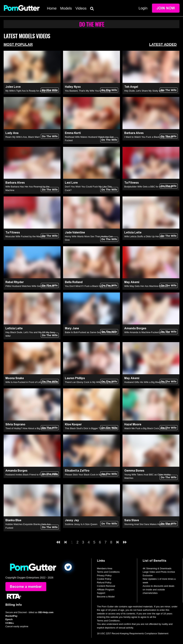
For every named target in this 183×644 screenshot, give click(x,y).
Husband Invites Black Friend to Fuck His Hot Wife (32, 475)
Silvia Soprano (15, 424)
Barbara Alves (134, 133)
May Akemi (132, 282)
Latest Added (163, 44)
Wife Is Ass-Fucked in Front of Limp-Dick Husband (32, 382)
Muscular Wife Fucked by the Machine (25, 236)
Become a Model (106, 597)
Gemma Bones (134, 471)
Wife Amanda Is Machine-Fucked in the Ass (147, 332)
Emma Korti (73, 133)
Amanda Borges (135, 328)
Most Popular (18, 44)
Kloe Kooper (73, 424)
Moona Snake (15, 378)
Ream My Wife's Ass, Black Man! (23, 137)
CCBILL (10, 623)
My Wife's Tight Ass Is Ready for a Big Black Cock (31, 91)
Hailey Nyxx (73, 87)
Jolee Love (13, 87)
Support (101, 593)
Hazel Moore (133, 424)
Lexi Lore (71, 183)
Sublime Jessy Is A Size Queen (81, 524)
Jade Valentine (75, 232)
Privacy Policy (104, 575)
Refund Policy (104, 583)
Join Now (166, 8)
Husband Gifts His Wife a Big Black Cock (146, 382)
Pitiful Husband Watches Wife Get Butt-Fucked (30, 286)
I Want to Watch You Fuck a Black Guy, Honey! (149, 137)
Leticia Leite (133, 232)
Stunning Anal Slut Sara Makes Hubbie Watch (148, 524)
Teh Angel (131, 87)
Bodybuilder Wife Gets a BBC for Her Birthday (148, 187)
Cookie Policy (104, 579)
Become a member (26, 587)
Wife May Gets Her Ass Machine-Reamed (146, 286)
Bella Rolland (74, 282)
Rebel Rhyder (15, 282)
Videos (81, 8)
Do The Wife (50, 90)
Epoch (9, 619)
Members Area (105, 568)
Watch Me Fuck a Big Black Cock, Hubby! (146, 428)
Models (66, 8)
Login (143, 8)
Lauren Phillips (75, 378)
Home (52, 8)
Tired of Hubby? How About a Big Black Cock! (29, 428)
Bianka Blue (13, 520)
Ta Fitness (132, 183)
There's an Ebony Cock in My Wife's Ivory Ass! (89, 382)
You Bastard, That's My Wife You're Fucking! (88, 91)
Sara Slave (132, 520)
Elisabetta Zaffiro (77, 471)
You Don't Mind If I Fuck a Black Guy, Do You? (89, 286)
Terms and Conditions (108, 572)
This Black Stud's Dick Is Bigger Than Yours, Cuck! (91, 428)
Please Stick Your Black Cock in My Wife (86, 475)
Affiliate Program (106, 590)
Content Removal (106, 586)
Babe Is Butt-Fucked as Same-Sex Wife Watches (90, 332)
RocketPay (11, 616)
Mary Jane (72, 328)
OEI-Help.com (46, 612)
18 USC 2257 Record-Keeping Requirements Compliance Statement (133, 633)
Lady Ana (12, 133)
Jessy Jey (72, 520)
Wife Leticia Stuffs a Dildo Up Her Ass (144, 236)
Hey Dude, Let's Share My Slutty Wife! (144, 91)
